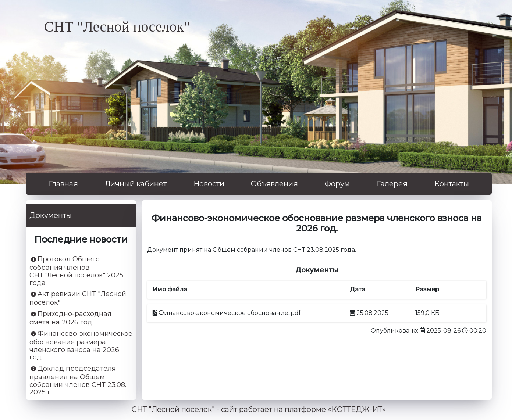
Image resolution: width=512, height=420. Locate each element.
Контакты (452, 184)
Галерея (392, 184)
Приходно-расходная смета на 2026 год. (70, 318)
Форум (337, 184)
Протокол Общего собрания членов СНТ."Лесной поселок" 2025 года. (76, 271)
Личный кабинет (136, 184)
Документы (51, 215)
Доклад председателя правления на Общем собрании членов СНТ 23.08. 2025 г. (78, 380)
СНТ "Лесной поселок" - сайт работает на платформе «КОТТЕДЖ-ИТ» (259, 410)
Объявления (274, 184)
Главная (63, 184)
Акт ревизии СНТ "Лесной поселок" (78, 298)
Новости (209, 184)
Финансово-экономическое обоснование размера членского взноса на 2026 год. (81, 346)
